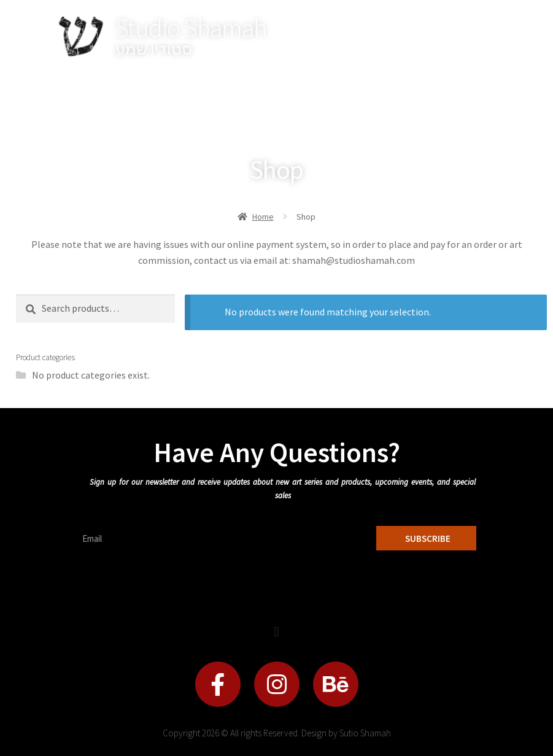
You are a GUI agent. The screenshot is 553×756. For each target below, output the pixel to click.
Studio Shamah (191, 28)
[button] (276, 632)
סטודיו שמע (154, 49)
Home (263, 217)
